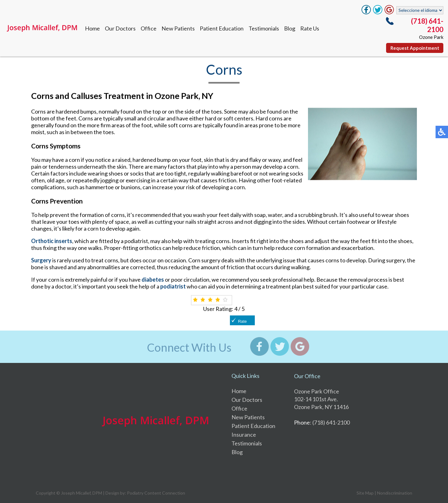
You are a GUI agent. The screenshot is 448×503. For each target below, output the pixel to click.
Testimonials (264, 28)
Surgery (41, 260)
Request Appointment (415, 48)
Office (149, 28)
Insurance (244, 435)
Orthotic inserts (52, 241)
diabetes (153, 280)
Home (92, 28)
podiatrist (173, 286)
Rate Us (310, 28)
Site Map (365, 493)
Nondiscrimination (395, 493)
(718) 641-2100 (427, 25)
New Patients (178, 28)
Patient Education (222, 28)
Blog (290, 28)
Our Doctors (120, 28)
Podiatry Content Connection (156, 493)
